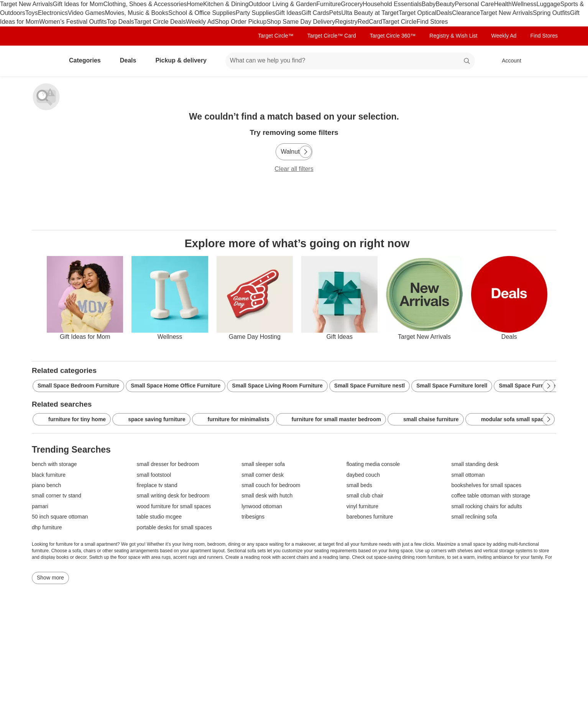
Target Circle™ (276, 36)
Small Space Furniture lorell (452, 386)
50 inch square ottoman (60, 517)
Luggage (549, 4)
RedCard (370, 22)
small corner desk (263, 475)
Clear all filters (294, 169)
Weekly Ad (200, 22)
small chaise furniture (426, 420)
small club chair (365, 496)
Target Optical (418, 13)
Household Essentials (392, 4)
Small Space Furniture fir (531, 386)
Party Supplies (255, 13)
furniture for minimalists (233, 420)
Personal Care (474, 4)
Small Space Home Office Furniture (176, 386)
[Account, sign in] (508, 61)
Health (503, 4)
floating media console (373, 464)
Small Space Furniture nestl (370, 386)
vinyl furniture (362, 506)
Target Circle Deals (160, 22)
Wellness (524, 4)
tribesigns (253, 517)
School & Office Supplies (202, 13)
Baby (429, 4)
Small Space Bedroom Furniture (78, 386)
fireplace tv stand (157, 485)
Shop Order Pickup (241, 22)
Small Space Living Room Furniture (277, 386)
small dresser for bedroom (168, 464)
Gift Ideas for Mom (78, 4)
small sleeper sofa (263, 464)
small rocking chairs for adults (486, 506)
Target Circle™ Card (332, 36)
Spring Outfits (551, 13)
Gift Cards (315, 13)
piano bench (46, 485)
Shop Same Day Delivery (301, 22)
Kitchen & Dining (226, 4)
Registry (346, 22)
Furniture (328, 4)
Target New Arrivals (26, 4)
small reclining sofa (474, 517)
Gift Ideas (288, 13)
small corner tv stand (57, 496)
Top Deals (121, 22)
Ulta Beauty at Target (370, 13)
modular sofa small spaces (510, 420)
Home (195, 4)
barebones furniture (370, 517)
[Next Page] (305, 152)
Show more (50, 578)
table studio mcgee (159, 517)
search (467, 61)
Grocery (352, 4)
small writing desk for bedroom (173, 496)
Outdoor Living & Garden (282, 4)
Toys (32, 13)
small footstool (154, 475)
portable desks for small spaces (174, 528)
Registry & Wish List (453, 36)
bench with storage (54, 464)
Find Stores (432, 22)
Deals (444, 13)
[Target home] (43, 61)
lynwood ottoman (262, 506)
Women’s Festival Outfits (73, 22)
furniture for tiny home (72, 420)
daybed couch (363, 475)
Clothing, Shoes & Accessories (145, 4)
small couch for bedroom (271, 485)
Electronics (53, 13)
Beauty (445, 4)
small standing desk (475, 464)
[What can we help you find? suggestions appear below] (350, 61)
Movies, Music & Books (137, 13)
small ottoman (468, 475)
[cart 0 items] (546, 61)
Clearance (466, 13)
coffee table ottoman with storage (491, 496)
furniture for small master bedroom (331, 420)
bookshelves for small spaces (486, 485)
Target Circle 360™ (393, 36)
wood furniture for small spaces (174, 506)
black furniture (49, 475)
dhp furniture (47, 528)
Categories (88, 60)
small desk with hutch (267, 496)
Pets (335, 13)
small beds (359, 485)
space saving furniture (151, 420)
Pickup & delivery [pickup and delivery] (184, 60)
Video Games (86, 13)
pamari (40, 506)
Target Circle (399, 22)
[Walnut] (294, 152)
